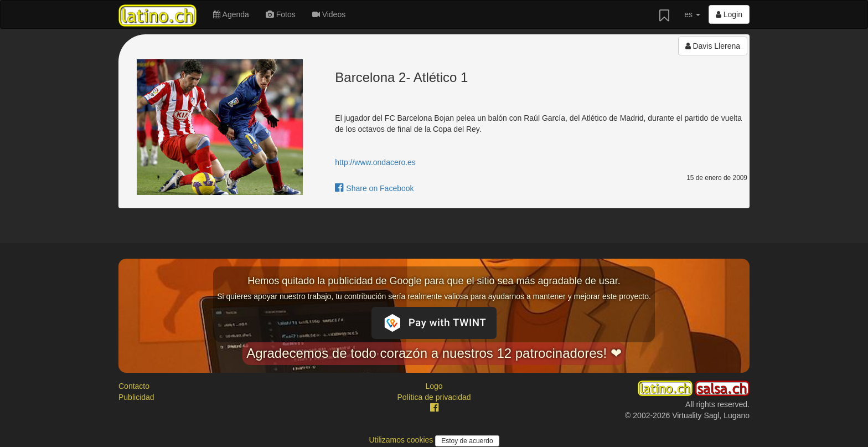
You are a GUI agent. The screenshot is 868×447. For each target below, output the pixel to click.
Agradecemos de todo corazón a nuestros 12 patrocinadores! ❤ (434, 353)
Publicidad (136, 397)
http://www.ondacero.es (375, 162)
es (692, 14)
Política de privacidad (434, 397)
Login (729, 14)
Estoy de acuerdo (467, 441)
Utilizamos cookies (402, 440)
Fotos (281, 14)
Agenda (231, 14)
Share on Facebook (374, 188)
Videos (329, 14)
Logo (434, 386)
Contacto (134, 386)
